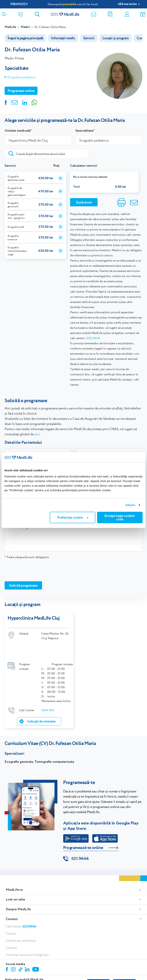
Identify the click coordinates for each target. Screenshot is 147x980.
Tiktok (21, 947)
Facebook (7, 948)
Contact (12, 897)
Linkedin (28, 948)
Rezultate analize (110, 14)
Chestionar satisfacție (21, 918)
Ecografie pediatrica (21, 77)
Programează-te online (83, 825)
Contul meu (127, 14)
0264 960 (48, 688)
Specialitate (84, 131)
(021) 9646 (93, 338)
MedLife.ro (14, 868)
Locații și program (116, 38)
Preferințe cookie (73, 517)
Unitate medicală (18, 131)
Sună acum (84, 202)
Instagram (14, 948)
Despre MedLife (18, 887)
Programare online (143, 14)
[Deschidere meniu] (4, 13)
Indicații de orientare (41, 699)
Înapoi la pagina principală (25, 38)
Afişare (130, 505)
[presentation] (34, 570)
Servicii (89, 38)
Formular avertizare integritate (27, 932)
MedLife (10, 27)
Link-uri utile (15, 877)
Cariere (11, 911)
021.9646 (80, 836)
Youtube (36, 947)
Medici (25, 27)
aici (37, 434)
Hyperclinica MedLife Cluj (34, 618)
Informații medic (63, 38)
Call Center (21, 904)
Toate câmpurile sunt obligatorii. (27, 557)
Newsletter (94, 14)
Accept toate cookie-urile (120, 517)
